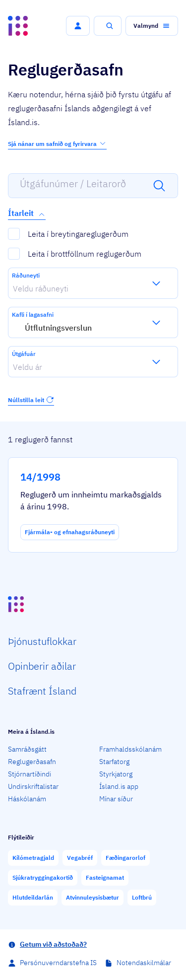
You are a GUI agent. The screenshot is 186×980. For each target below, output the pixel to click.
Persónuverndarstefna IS (58, 963)
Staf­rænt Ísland (42, 691)
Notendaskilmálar (144, 963)
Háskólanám (27, 799)
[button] (78, 26)
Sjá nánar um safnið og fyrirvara (57, 143)
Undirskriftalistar (33, 786)
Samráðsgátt (27, 749)
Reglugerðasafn (32, 762)
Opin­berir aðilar (42, 666)
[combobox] (13, 288)
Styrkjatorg (116, 774)
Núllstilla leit (31, 400)
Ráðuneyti (26, 275)
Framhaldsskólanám (130, 749)
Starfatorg (114, 762)
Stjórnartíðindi (30, 774)
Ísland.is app (119, 786)
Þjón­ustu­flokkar (42, 641)
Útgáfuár (24, 354)
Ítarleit (27, 213)
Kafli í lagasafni (33, 315)
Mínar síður (116, 799)
